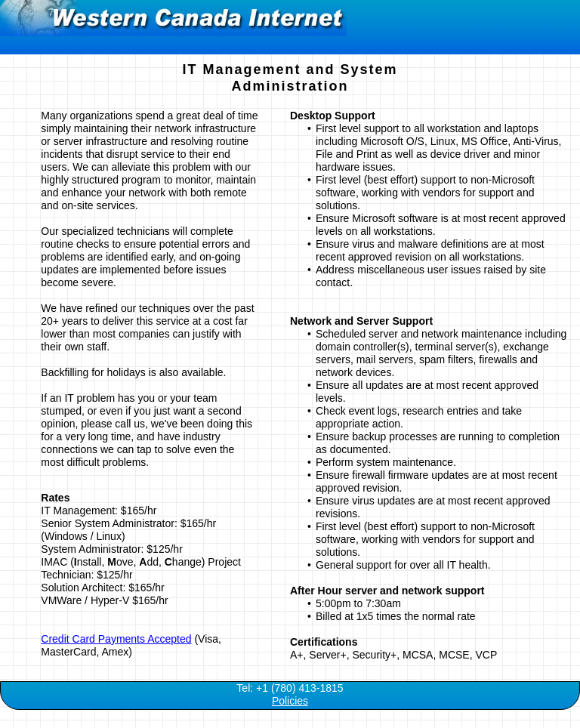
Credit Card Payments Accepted (116, 639)
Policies (290, 701)
